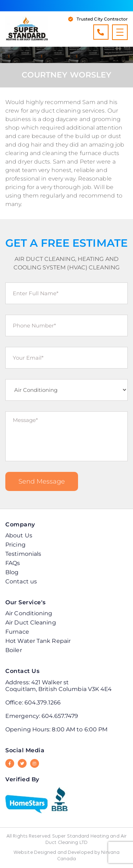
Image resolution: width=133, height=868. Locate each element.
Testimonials (23, 554)
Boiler (14, 650)
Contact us (21, 581)
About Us (19, 535)
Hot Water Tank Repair (38, 641)
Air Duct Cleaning (31, 623)
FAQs (13, 563)
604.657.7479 (60, 716)
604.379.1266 (101, 32)
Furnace (17, 632)
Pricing (15, 545)
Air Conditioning (29, 613)
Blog (12, 572)
